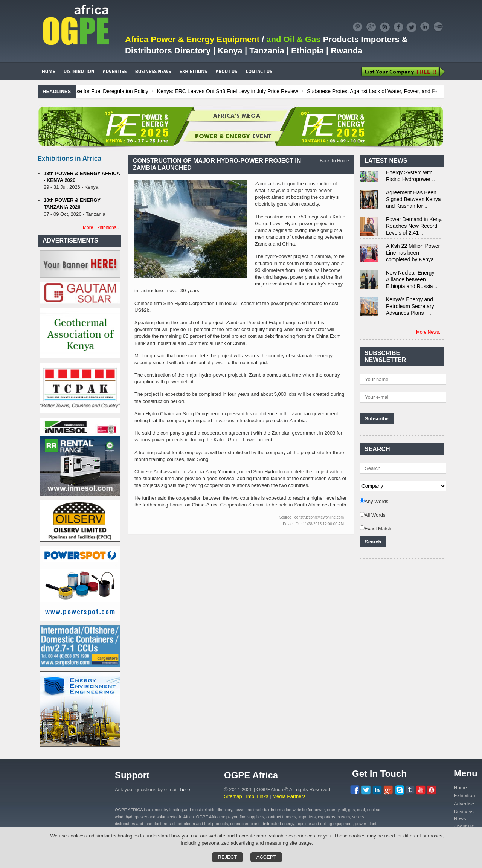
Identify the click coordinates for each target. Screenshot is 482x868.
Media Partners (289, 796)
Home (460, 788)
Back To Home (334, 161)
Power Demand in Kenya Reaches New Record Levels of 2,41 (415, 227)
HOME (49, 71)
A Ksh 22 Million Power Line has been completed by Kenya (413, 254)
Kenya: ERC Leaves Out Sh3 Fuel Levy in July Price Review (272, 91)
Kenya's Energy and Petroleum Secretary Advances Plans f (410, 308)
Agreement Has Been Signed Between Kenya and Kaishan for (413, 201)
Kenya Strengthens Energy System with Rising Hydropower (409, 174)
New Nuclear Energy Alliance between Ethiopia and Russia (410, 281)
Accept (266, 857)
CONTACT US (259, 71)
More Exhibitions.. (101, 227)
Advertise (464, 804)
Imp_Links (257, 796)
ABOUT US (226, 71)
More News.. (429, 332)
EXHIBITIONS (194, 71)
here (185, 789)
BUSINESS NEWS (153, 71)
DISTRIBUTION (79, 71)
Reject (228, 857)
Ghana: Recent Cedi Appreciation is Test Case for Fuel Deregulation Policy (105, 91)
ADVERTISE (115, 71)
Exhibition (464, 796)
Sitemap (233, 796)
